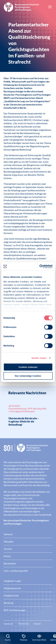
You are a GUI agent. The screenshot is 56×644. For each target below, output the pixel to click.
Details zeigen (39, 358)
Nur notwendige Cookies (28, 376)
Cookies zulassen (28, 367)
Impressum (9, 624)
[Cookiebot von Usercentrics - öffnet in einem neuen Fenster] (40, 266)
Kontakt (37, 624)
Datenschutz (24, 624)
